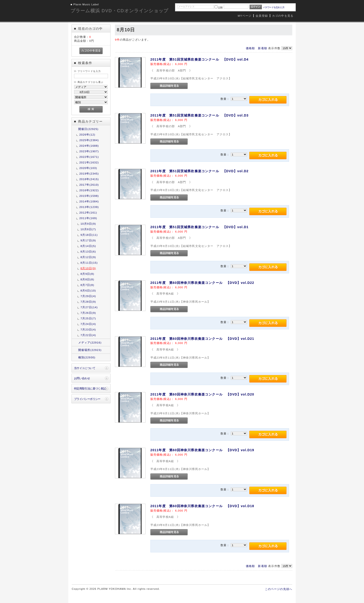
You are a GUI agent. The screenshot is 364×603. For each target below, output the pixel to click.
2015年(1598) (89, 196)
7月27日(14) (89, 307)
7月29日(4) (88, 296)
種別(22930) (87, 357)
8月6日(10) (88, 290)
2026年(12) (87, 135)
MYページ (245, 16)
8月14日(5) (88, 246)
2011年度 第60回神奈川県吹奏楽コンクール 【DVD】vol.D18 (202, 506)
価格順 (250, 48)
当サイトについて (85, 368)
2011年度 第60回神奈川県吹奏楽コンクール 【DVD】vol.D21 (202, 339)
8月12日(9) (88, 257)
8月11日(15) (89, 263)
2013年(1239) (89, 207)
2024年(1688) (89, 146)
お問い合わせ (82, 378)
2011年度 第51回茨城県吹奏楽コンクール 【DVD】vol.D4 (200, 59)
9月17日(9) (88, 240)
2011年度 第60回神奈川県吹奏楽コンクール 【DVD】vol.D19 (202, 450)
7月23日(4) (88, 329)
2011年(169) (88, 218)
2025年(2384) (89, 140)
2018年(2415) (89, 179)
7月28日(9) (88, 302)
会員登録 (262, 16)
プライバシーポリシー (87, 399)
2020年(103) (88, 168)
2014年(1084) (89, 201)
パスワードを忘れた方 (274, 7)
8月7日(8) (87, 285)
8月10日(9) (88, 268)
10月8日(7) (88, 229)
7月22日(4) (88, 335)
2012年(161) (88, 212)
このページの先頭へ (279, 589)
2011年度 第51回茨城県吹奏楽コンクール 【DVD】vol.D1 (200, 227)
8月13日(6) (88, 251)
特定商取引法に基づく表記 (90, 388)
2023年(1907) (89, 151)
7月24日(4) (88, 324)
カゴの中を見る (283, 16)
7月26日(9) (88, 313)
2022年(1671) (89, 157)
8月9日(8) (87, 274)
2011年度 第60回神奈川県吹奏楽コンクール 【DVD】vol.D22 (202, 283)
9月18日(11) (89, 235)
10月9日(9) (88, 224)
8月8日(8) (87, 279)
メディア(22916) (90, 342)
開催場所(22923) (90, 350)
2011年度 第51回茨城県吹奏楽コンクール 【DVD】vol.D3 (200, 115)
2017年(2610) (89, 185)
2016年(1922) (89, 190)
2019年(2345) (89, 173)
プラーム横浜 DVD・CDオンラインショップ (119, 11)
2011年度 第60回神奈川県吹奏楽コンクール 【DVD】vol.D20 (202, 394)
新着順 (262, 48)
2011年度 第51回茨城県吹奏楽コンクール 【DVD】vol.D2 (200, 171)
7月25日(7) (88, 318)
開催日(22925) (88, 129)
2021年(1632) (89, 162)
